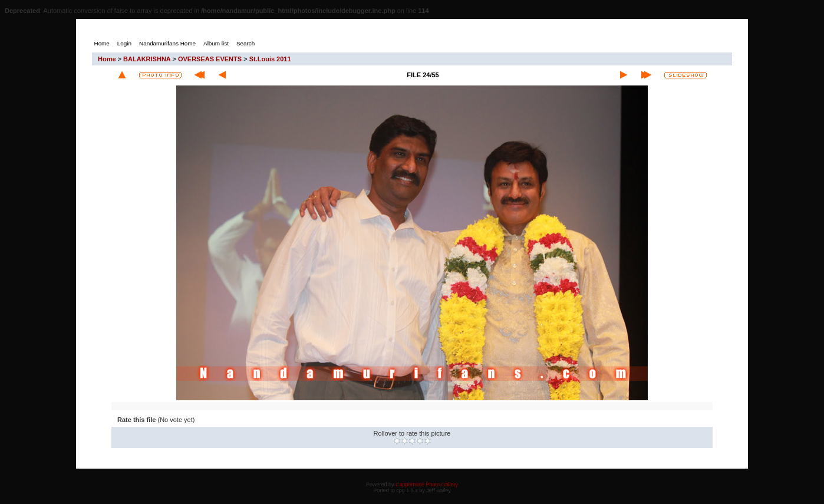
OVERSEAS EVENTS (210, 59)
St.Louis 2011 (270, 59)
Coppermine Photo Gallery (427, 485)
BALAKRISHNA (147, 59)
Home (107, 59)
